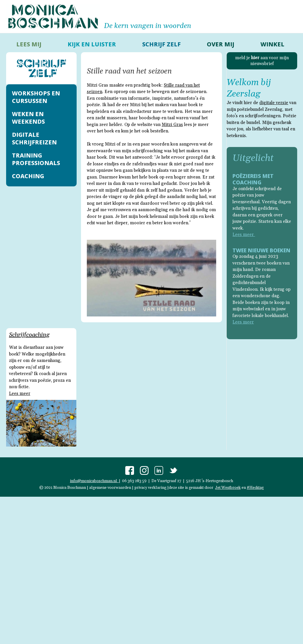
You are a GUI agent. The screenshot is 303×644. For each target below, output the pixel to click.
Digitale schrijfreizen (34, 138)
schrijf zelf (161, 44)
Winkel (272, 44)
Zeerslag (244, 94)
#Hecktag (255, 488)
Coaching (28, 176)
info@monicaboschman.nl (94, 481)
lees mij (29, 44)
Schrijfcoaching (29, 335)
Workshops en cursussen (36, 97)
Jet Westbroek (228, 488)
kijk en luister (92, 44)
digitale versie (274, 103)
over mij (221, 44)
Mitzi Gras (172, 125)
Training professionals (36, 159)
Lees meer (20, 394)
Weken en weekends (28, 118)
